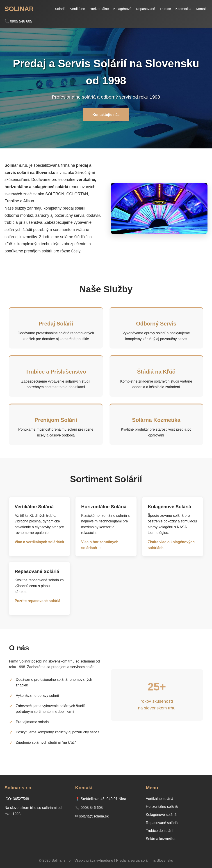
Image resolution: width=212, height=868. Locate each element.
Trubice (165, 9)
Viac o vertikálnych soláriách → (39, 545)
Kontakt (202, 9)
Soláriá (60, 9)
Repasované (145, 9)
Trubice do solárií (160, 831)
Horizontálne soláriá (162, 807)
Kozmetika (184, 9)
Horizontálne (99, 9)
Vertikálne (78, 9)
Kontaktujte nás (106, 115)
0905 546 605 (92, 808)
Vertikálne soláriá (160, 799)
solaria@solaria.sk (94, 816)
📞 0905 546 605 (18, 21)
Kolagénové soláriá (161, 815)
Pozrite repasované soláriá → (38, 604)
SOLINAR (19, 9)
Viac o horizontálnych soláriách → (100, 545)
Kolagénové (122, 9)
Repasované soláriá (162, 823)
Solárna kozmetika (161, 839)
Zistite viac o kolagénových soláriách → (171, 545)
